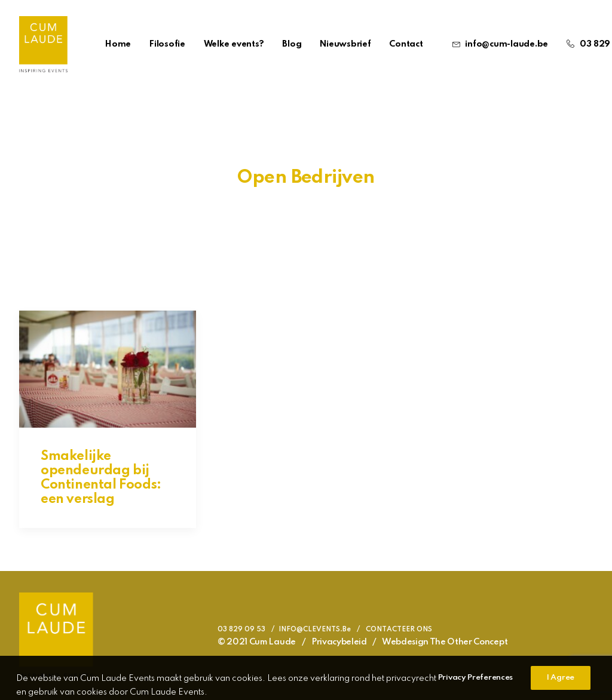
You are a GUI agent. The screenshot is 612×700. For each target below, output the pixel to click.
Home (118, 44)
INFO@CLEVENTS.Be (315, 630)
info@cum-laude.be (507, 44)
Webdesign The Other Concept (445, 642)
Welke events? (234, 44)
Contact (406, 44)
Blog (292, 44)
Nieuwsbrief (345, 44)
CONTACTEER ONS (399, 630)
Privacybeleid (339, 642)
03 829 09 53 (241, 630)
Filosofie (167, 44)
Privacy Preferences (475, 690)
